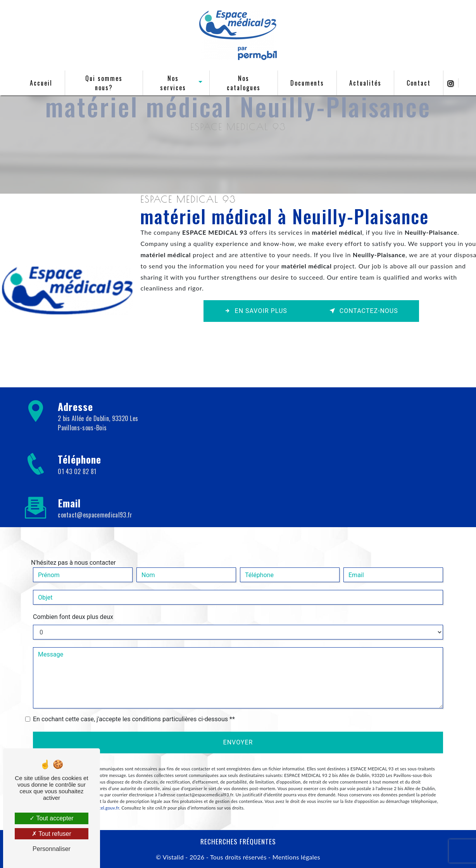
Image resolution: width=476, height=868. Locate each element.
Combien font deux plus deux (73, 617)
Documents (305, 83)
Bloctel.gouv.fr (105, 808)
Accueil (43, 83)
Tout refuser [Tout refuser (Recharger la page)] (52, 834)
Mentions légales (295, 857)
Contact (417, 83)
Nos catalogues (242, 83)
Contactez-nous (364, 311)
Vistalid (173, 857)
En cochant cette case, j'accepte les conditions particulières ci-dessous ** (134, 719)
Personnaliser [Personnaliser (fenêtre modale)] (52, 849)
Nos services (173, 83)
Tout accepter (51, 818)
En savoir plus (256, 311)
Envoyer (238, 742)
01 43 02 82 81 (77, 471)
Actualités (363, 83)
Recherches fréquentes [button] (238, 841)
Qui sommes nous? (105, 83)
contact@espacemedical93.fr (95, 515)
